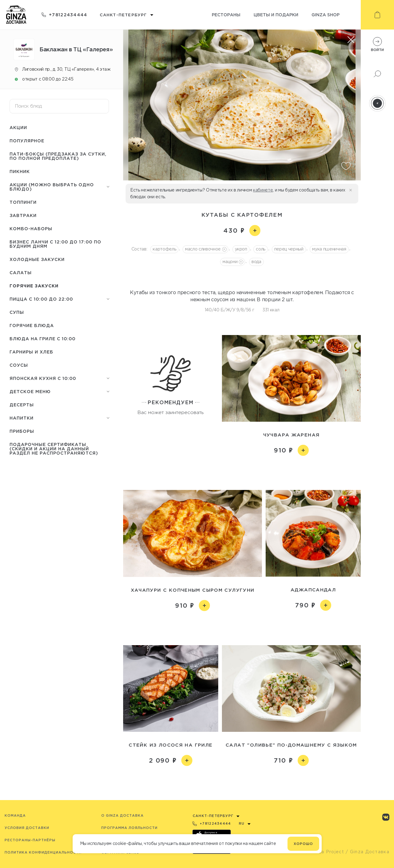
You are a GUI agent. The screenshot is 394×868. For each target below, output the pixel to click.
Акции (18, 127)
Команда (15, 815)
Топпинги (23, 202)
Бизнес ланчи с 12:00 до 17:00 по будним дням (55, 244)
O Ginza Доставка (123, 815)
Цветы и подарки (276, 15)
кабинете (263, 190)
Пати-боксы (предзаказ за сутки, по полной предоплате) (58, 156)
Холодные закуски (37, 259)
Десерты (22, 405)
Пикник (20, 171)
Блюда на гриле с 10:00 (42, 339)
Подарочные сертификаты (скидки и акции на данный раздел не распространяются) (54, 449)
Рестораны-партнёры (30, 840)
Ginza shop (326, 15)
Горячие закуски (34, 286)
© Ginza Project (324, 852)
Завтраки (23, 215)
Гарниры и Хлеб (31, 352)
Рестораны (226, 15)
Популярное (27, 141)
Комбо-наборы (31, 229)
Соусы (19, 365)
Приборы (22, 431)
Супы (17, 312)
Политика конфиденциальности (43, 852)
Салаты (21, 272)
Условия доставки (27, 828)
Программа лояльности (129, 828)
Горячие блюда (32, 325)
